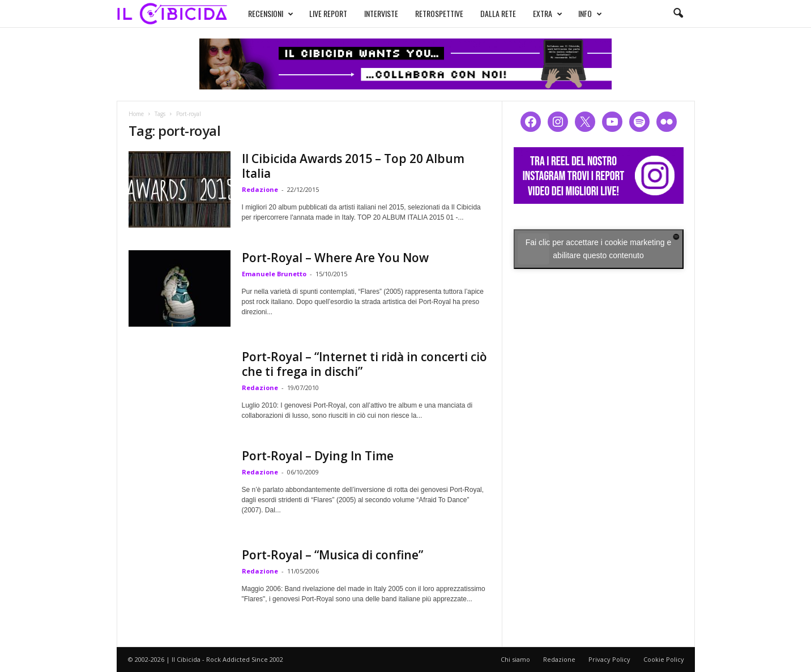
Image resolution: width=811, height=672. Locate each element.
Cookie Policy (664, 659)
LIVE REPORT (328, 13)
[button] (678, 14)
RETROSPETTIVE (439, 13)
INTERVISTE (381, 13)
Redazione (260, 189)
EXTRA (548, 14)
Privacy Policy (609, 659)
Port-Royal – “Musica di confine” (332, 555)
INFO (590, 14)
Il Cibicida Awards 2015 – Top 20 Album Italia (353, 166)
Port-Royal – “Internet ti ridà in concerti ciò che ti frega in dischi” (364, 364)
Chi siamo (515, 659)
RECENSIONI (271, 14)
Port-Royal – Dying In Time (318, 456)
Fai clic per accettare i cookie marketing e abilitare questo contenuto (599, 249)
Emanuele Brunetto (274, 274)
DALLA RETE (498, 13)
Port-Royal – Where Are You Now (335, 258)
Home (136, 114)
